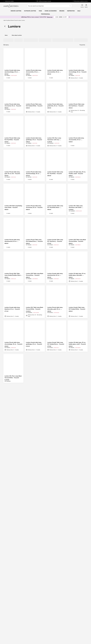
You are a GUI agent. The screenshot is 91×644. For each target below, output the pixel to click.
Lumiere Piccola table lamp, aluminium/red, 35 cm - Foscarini (12, 240)
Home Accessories (13, 635)
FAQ (13, 591)
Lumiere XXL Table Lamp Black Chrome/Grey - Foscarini (35, 479)
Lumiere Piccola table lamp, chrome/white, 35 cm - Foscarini (34, 71)
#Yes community (78, 618)
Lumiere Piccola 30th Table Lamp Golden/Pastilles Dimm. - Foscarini (13, 274)
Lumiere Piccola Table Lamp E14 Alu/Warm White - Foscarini (34, 445)
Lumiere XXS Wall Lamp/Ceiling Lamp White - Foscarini (13, 207)
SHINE (61, 17)
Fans (40, 11)
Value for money (13, 634)
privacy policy (46, 572)
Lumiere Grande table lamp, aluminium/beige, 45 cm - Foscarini (12, 71)
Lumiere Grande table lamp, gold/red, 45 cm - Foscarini (55, 479)
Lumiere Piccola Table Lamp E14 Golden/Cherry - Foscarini (34, 240)
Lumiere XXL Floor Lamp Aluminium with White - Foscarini (33, 377)
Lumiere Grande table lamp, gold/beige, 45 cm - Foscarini (34, 139)
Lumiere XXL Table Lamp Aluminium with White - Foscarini (76, 207)
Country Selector (56, 624)
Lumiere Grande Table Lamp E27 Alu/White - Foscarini (55, 173)
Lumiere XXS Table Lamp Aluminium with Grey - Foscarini (11, 412)
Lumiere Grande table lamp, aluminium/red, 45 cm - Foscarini (55, 274)
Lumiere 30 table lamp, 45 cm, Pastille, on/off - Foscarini (34, 412)
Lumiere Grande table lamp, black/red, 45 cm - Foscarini (12, 308)
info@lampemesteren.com (13, 590)
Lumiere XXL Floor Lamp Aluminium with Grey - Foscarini (54, 139)
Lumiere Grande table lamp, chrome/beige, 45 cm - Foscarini (78, 71)
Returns (56, 591)
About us (56, 618)
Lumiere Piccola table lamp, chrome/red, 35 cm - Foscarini (13, 105)
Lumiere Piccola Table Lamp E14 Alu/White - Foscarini (12, 139)
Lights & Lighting (7, 20)
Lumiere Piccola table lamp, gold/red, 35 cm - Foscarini (76, 412)
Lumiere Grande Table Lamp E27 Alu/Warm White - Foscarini (77, 377)
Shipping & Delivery (56, 590)
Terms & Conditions (56, 620)
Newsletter (78, 590)
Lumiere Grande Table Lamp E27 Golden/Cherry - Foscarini (56, 343)
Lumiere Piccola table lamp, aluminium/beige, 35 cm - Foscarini (34, 173)
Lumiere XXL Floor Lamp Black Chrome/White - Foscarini (13, 377)
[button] (21, 66)
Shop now (50, 17)
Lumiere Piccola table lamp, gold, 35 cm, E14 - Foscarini (12, 173)
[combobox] (50, 6)
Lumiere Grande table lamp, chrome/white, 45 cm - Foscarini (55, 71)
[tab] (8, 40)
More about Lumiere (17, 35)
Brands (12, 20)
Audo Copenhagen (13, 631)
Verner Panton (13, 632)
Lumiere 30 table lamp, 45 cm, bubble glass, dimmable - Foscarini (56, 445)
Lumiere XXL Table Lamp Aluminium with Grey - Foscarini (76, 513)
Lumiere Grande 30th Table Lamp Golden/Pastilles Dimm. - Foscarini (13, 479)
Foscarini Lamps (18, 20)
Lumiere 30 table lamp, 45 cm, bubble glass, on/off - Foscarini (77, 479)
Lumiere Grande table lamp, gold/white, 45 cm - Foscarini (34, 513)
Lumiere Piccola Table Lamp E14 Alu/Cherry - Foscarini (76, 105)
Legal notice (56, 623)
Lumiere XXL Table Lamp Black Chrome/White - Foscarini (35, 308)
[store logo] (11, 6)
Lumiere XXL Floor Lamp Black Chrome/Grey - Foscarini (56, 377)
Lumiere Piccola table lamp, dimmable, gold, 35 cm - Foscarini (55, 308)
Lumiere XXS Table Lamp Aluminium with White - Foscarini (54, 412)
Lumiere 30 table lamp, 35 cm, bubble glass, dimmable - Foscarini (77, 274)
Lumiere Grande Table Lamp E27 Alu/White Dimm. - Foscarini (55, 207)
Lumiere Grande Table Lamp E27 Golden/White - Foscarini (77, 308)
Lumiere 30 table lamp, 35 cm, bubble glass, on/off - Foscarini (77, 343)
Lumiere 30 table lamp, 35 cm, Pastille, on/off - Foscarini (77, 173)
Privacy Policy (56, 621)
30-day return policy (78, 591)
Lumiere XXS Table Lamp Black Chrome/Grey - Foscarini (35, 274)
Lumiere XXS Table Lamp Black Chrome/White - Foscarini (77, 240)
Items (6, 35)
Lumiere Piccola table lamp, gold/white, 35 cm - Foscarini (55, 105)
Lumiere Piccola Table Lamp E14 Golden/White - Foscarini (34, 105)
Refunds (56, 593)
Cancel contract (56, 594)
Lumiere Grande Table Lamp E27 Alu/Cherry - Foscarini (55, 240)
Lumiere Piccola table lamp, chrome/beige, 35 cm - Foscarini (13, 343)
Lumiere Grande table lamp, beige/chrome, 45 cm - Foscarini (13, 445)
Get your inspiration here (45, 544)
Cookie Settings (78, 620)
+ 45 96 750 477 (58, 641)
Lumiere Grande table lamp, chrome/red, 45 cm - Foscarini (56, 513)
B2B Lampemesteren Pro (78, 621)
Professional (46, 14)
